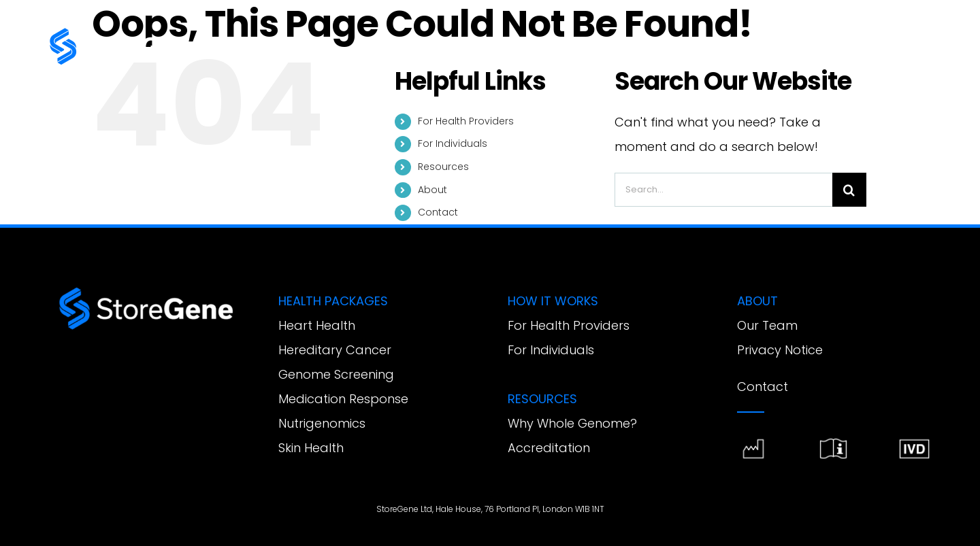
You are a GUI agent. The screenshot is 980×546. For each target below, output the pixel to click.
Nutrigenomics (322, 423)
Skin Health (311, 448)
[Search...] (723, 190)
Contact (438, 212)
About (432, 190)
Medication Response (343, 399)
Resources (443, 167)
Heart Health (317, 325)
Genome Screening (336, 374)
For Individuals (453, 143)
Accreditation (549, 448)
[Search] (849, 190)
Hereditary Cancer (335, 350)
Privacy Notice (780, 350)
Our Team (767, 325)
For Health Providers (466, 121)
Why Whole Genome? (572, 423)
